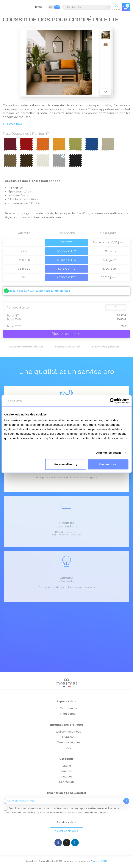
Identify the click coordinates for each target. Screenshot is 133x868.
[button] (66, 831)
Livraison (68, 737)
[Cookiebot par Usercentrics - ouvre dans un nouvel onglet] (112, 401)
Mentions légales (68, 742)
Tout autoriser (108, 464)
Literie (67, 766)
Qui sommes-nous (68, 732)
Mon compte (68, 708)
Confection (66, 782)
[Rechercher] (87, 7)
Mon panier (68, 714)
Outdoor (66, 777)
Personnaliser (66, 464)
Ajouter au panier (66, 334)
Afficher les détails (109, 452)
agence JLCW (99, 861)
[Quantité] (116, 308)
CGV (68, 748)
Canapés (66, 771)
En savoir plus (12, 124)
